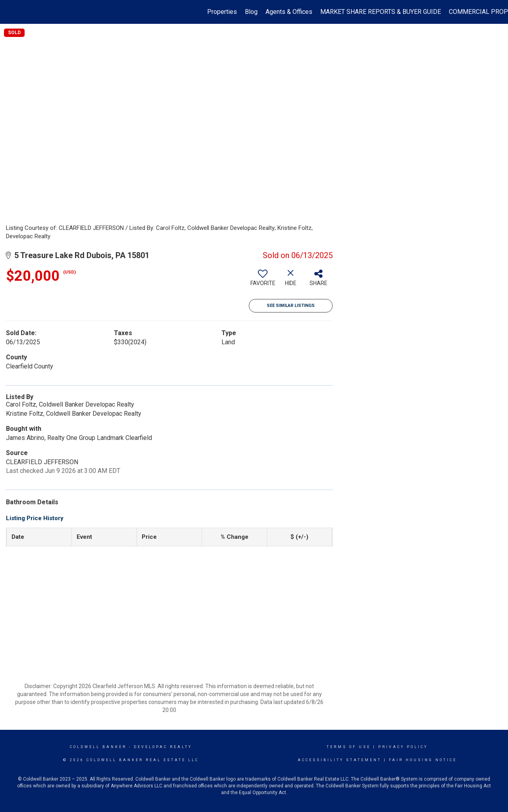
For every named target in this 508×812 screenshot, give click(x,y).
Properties (222, 12)
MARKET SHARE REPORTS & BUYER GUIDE (381, 12)
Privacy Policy (403, 747)
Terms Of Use (349, 747)
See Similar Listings (291, 306)
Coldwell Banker (98, 747)
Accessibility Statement (340, 760)
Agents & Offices (289, 12)
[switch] (263, 281)
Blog (251, 12)
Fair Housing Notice (423, 760)
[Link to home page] (10, 12)
